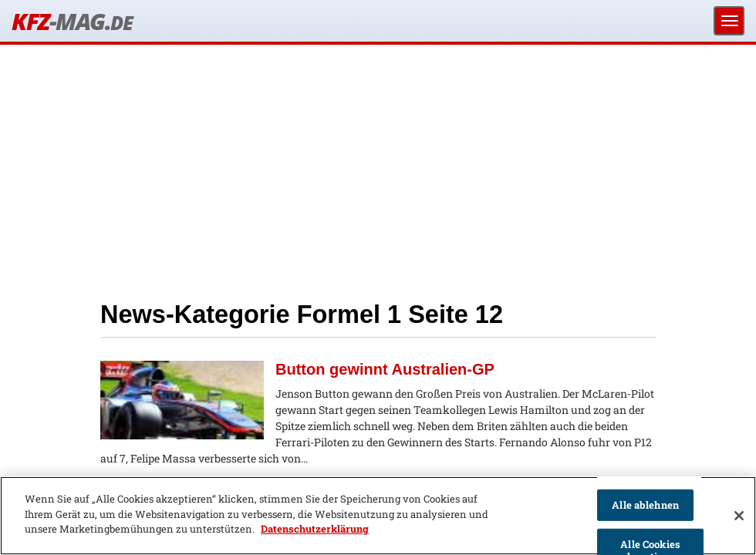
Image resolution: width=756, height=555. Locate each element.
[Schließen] (739, 516)
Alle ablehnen (645, 505)
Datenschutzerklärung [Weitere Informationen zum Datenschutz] (315, 529)
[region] (378, 516)
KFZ (72, 21)
